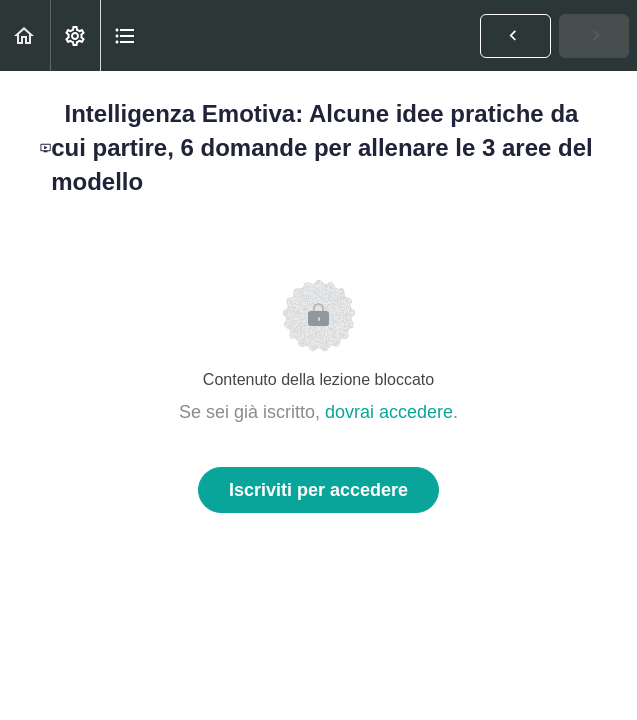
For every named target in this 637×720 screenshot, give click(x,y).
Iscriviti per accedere (318, 490)
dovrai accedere (389, 412)
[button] (25, 35)
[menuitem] (75, 35)
